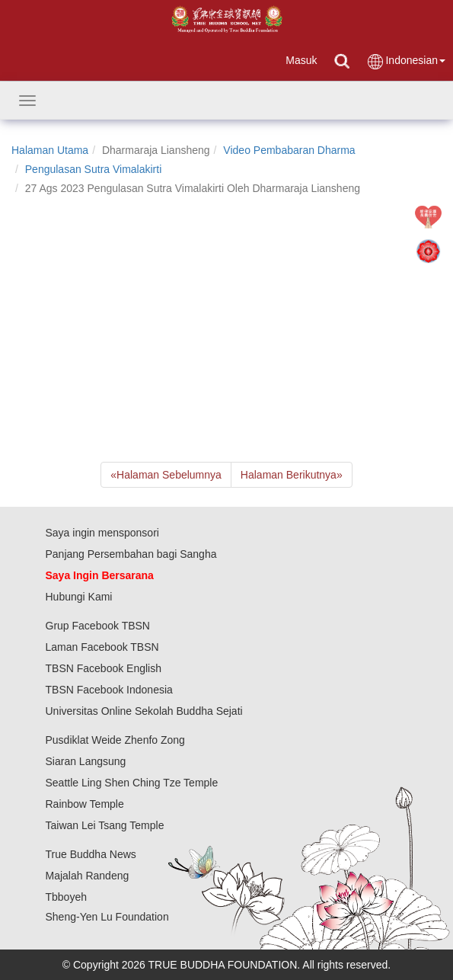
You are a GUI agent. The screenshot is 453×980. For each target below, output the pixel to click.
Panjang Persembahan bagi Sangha (131, 554)
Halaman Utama (50, 150)
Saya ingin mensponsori (102, 533)
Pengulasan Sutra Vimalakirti (94, 169)
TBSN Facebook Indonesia (109, 690)
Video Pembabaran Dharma (289, 150)
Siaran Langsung (86, 761)
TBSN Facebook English (104, 668)
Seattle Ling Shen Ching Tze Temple (132, 783)
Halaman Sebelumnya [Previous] (166, 475)
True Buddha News (91, 854)
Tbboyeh (66, 897)
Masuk (301, 60)
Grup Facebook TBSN (98, 626)
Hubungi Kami (79, 597)
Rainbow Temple (85, 804)
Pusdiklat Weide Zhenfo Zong (115, 740)
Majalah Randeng (88, 876)
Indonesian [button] (406, 61)
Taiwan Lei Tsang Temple (105, 825)
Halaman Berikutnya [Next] (292, 475)
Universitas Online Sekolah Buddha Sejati (144, 711)
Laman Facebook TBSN (102, 647)
